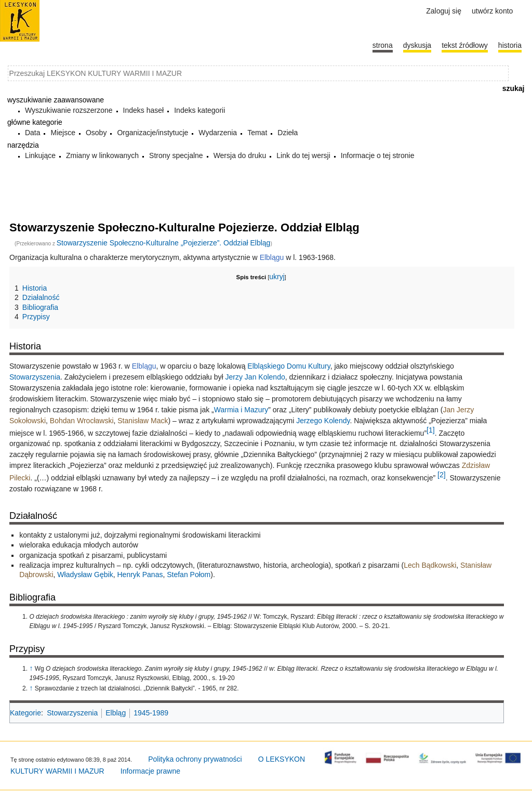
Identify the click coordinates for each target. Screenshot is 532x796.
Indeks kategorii (199, 110)
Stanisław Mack (143, 421)
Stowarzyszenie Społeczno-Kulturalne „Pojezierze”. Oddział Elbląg (164, 243)
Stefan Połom (189, 575)
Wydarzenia (218, 133)
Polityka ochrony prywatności (195, 759)
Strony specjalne (176, 155)
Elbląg (116, 713)
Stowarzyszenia (35, 377)
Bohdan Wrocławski (82, 421)
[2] (442, 475)
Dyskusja (417, 45)
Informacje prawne (150, 771)
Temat (257, 133)
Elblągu (272, 257)
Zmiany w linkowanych (102, 155)
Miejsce (63, 133)
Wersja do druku (240, 155)
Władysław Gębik (85, 575)
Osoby (96, 133)
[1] (431, 430)
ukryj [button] (277, 277)
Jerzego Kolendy (323, 421)
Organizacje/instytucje (152, 133)
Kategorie (25, 713)
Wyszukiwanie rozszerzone (69, 110)
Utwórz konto (492, 11)
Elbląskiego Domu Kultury (289, 366)
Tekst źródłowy (465, 45)
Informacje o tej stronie (378, 155)
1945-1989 (151, 713)
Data (33, 133)
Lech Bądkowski (430, 565)
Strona (383, 45)
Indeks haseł (144, 110)
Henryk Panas (140, 575)
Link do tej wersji (303, 155)
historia (510, 45)
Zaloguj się (444, 11)
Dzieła (288, 133)
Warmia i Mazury (241, 410)
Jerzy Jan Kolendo (255, 377)
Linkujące (40, 155)
